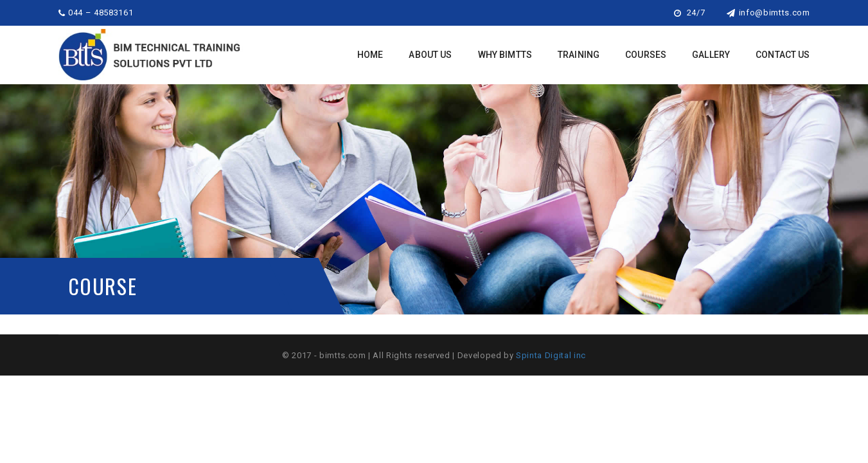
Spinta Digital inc (551, 355)
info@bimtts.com (768, 13)
